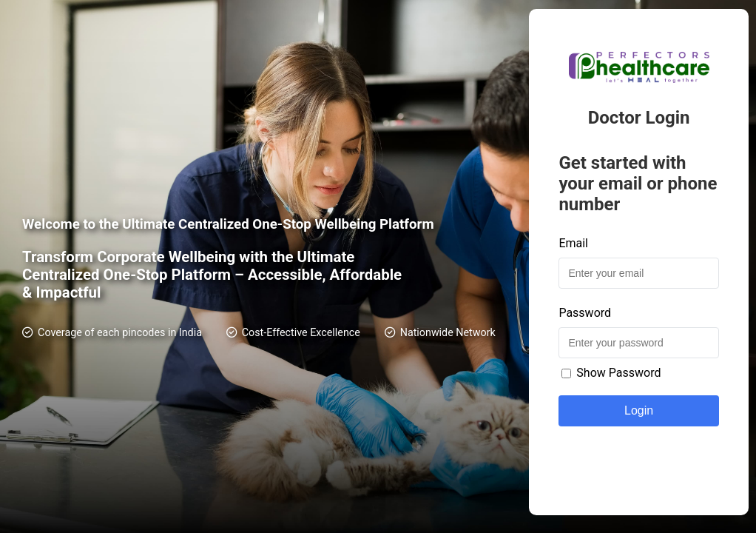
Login (639, 410)
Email (573, 243)
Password (585, 313)
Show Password (611, 373)
